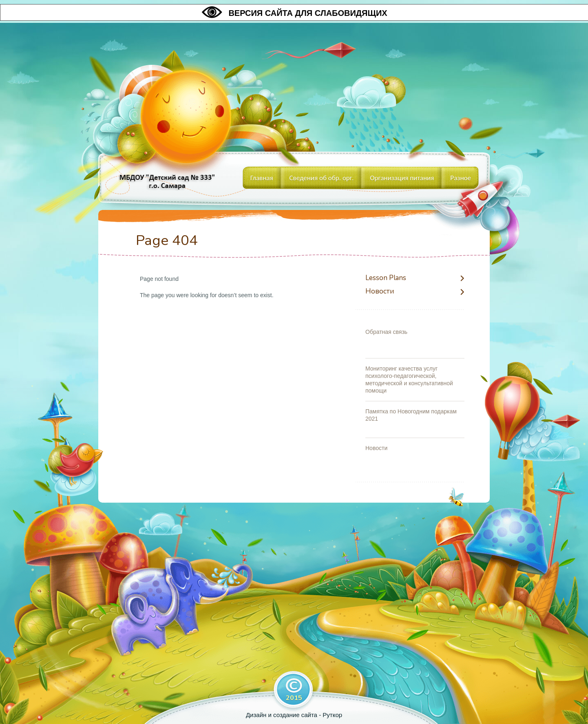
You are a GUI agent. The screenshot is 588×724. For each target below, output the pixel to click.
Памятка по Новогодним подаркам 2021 (411, 415)
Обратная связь (386, 332)
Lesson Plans (386, 278)
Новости (380, 292)
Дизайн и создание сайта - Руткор (294, 715)
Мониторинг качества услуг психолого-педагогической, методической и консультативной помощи (409, 380)
